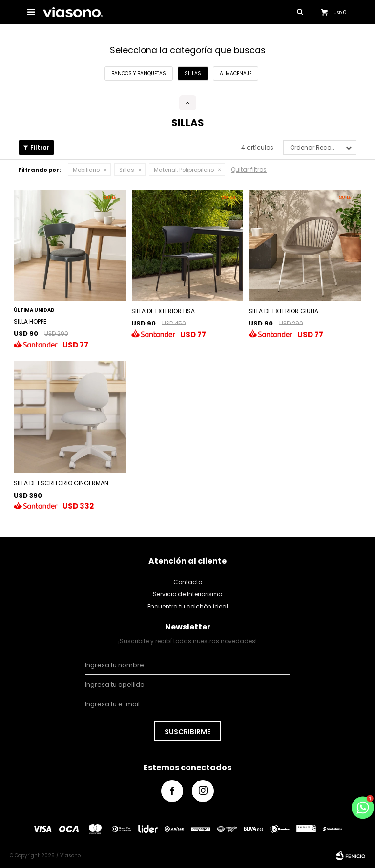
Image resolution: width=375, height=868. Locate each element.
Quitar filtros (249, 169)
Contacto (188, 582)
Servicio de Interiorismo (187, 594)
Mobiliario (86, 170)
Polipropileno (184, 170)
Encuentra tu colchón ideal (188, 606)
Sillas (127, 170)
